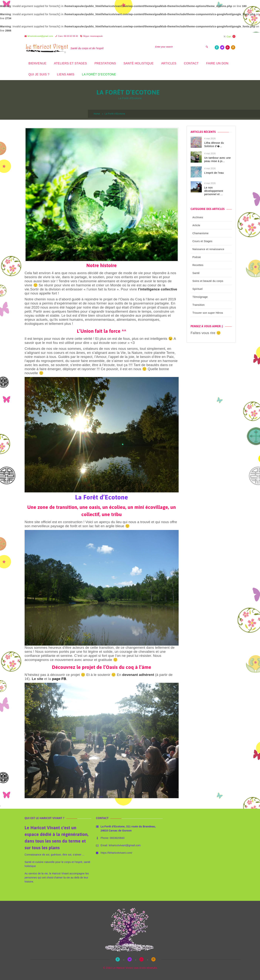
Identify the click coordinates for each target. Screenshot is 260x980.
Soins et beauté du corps (208, 281)
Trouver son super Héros (208, 313)
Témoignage (200, 297)
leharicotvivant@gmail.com (40, 36)
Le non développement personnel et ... (214, 191)
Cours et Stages (202, 241)
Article (196, 225)
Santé (196, 273)
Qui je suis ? (39, 74)
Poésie (197, 257)
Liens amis (66, 74)
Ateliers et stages (70, 63)
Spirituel (198, 289)
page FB (59, 679)
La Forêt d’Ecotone (99, 74)
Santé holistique (139, 63)
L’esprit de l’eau (214, 173)
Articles (169, 63)
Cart (227, 36)
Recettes (198, 265)
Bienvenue (37, 63)
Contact (191, 63)
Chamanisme (201, 233)
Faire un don (217, 63)
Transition (199, 305)
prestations (105, 63)
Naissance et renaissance (208, 249)
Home (97, 114)
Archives (198, 217)
